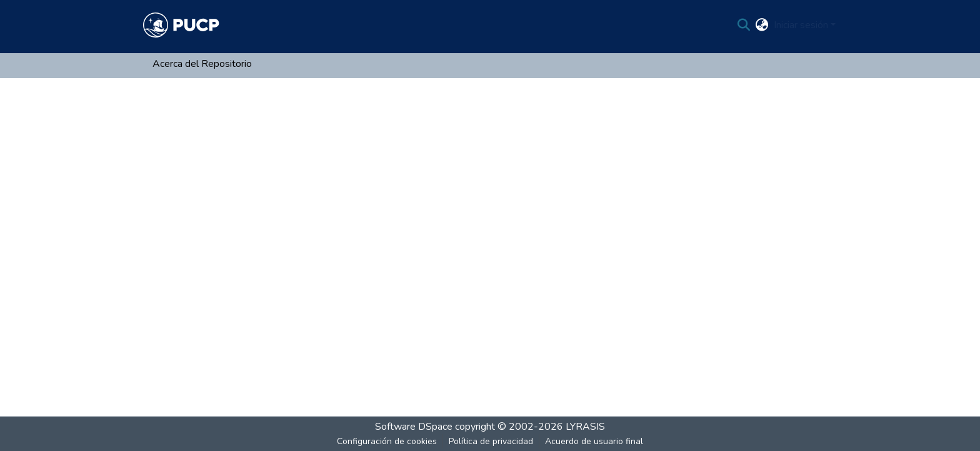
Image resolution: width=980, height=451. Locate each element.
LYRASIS (585, 427)
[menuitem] (762, 25)
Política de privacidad (491, 441)
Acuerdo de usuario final (594, 441)
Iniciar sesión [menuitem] (801, 25)
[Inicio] (181, 25)
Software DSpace (414, 427)
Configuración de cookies (387, 441)
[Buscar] (744, 25)
